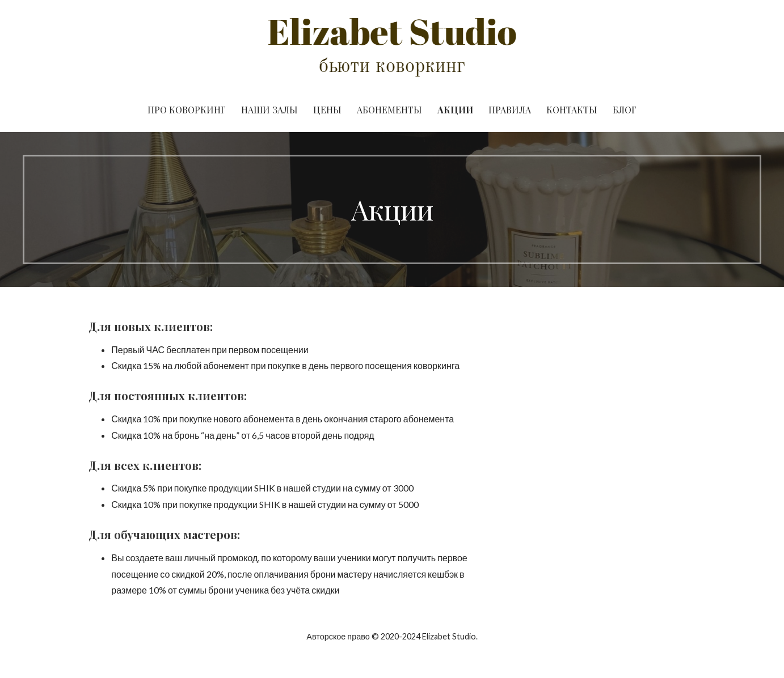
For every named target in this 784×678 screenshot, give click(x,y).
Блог (625, 110)
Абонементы (389, 110)
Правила (510, 110)
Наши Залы (269, 110)
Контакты (572, 110)
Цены (327, 110)
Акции (455, 110)
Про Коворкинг (187, 110)
